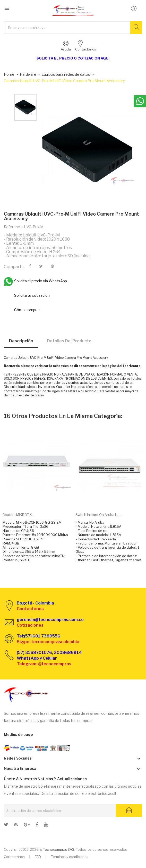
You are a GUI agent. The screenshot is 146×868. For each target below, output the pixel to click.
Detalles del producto (69, 341)
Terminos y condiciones (70, 857)
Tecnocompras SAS (59, 849)
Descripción (21, 341)
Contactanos (14, 857)
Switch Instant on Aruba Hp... (99, 515)
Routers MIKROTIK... (18, 515)
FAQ (38, 857)
